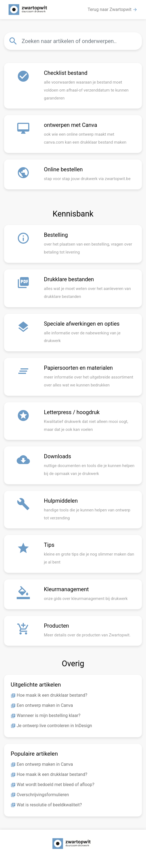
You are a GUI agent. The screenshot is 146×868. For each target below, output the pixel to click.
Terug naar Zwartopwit (113, 10)
